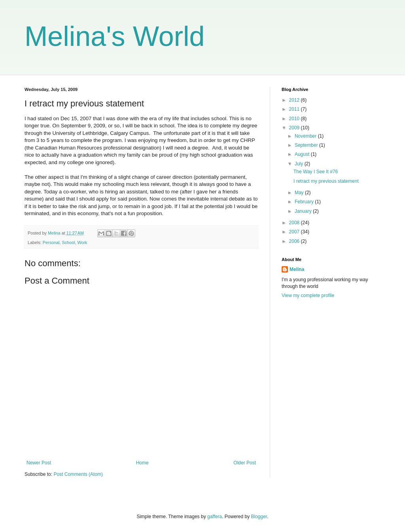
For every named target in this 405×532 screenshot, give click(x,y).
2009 (295, 128)
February (305, 202)
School (68, 242)
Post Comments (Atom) (78, 474)
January (304, 211)
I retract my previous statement (326, 181)
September (307, 145)
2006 (295, 241)
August (303, 154)
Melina (297, 269)
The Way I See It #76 (316, 172)
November (306, 136)
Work (82, 242)
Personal (51, 242)
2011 (295, 109)
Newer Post (39, 463)
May (300, 193)
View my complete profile (308, 295)
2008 (295, 223)
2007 (295, 232)
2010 (295, 119)
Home (142, 463)
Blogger (259, 517)
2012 (295, 100)
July (300, 164)
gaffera (215, 517)
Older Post (245, 463)
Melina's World (115, 36)
